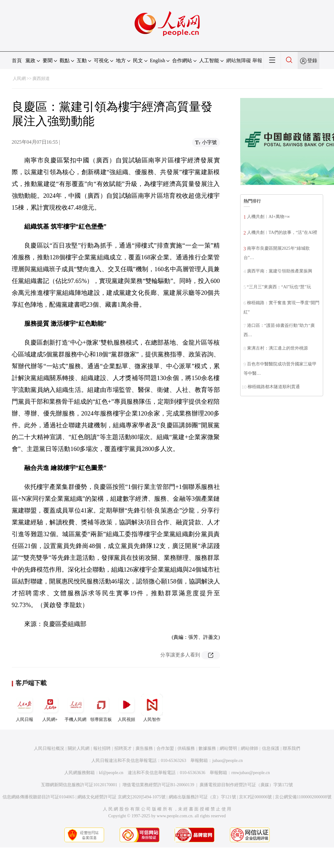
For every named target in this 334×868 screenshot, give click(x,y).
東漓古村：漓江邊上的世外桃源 (277, 348)
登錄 (312, 60)
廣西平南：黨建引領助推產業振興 (280, 271)
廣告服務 (144, 748)
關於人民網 (79, 748)
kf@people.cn (111, 773)
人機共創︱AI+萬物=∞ (269, 217)
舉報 (257, 60)
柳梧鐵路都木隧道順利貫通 (274, 387)
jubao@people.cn (227, 761)
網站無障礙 (239, 60)
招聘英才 (123, 748)
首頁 (17, 60)
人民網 (19, 79)
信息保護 (271, 748)
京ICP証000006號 (255, 797)
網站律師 (249, 748)
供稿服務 (186, 748)
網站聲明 (228, 748)
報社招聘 (102, 748)
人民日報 (25, 708)
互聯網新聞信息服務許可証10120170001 (79, 785)
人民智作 (152, 708)
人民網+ (50, 708)
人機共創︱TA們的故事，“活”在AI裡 (282, 232)
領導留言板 (101, 708)
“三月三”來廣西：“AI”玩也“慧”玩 (279, 287)
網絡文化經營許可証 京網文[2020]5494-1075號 (121, 797)
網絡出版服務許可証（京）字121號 (202, 797)
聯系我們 (291, 748)
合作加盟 (165, 748)
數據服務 (207, 748)
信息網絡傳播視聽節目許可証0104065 (38, 797)
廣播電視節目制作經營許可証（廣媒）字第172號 (246, 785)
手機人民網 (75, 708)
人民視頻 (126, 708)
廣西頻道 (41, 79)
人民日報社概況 (49, 748)
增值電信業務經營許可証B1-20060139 (158, 785)
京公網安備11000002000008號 (303, 797)
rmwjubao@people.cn (251, 773)
